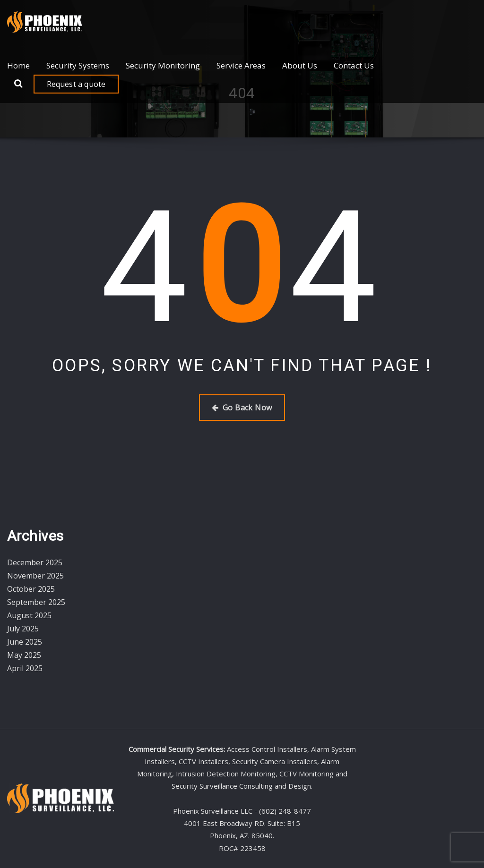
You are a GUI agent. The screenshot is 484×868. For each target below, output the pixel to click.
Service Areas (241, 65)
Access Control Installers (267, 749)
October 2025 (31, 589)
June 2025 (25, 642)
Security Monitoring (163, 65)
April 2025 (25, 668)
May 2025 (24, 655)
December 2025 (35, 562)
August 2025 (29, 615)
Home (18, 65)
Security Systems (78, 65)
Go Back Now (242, 408)
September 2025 (36, 602)
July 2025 (23, 629)
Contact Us (354, 65)
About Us (300, 65)
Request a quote (76, 84)
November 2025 (35, 576)
